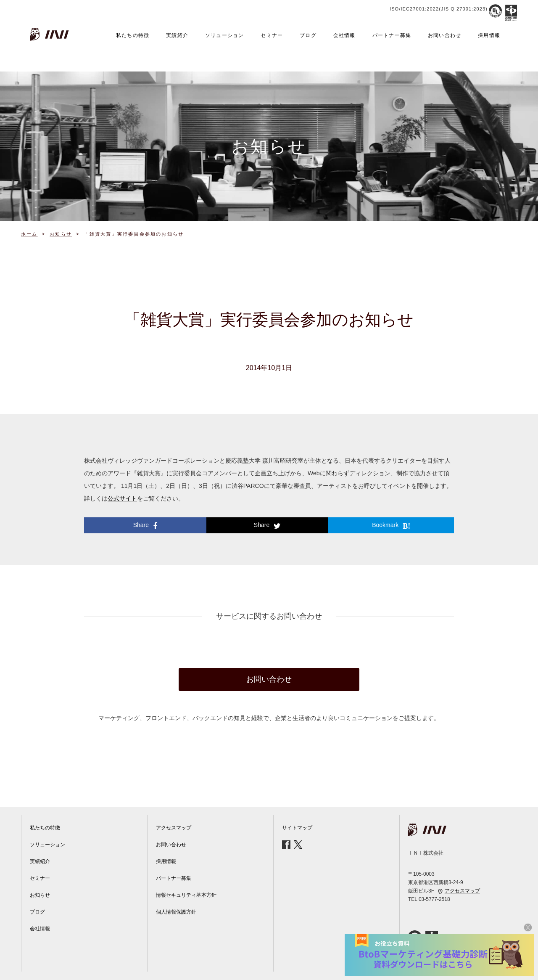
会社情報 (344, 35)
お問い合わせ (444, 35)
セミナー (272, 35)
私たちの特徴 (133, 35)
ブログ (308, 35)
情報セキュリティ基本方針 (186, 895)
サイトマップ (297, 828)
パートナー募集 (392, 35)
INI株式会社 (50, 34)
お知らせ (40, 895)
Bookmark (391, 526)
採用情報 (489, 35)
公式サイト (122, 498)
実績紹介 (177, 35)
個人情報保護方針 (176, 912)
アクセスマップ (174, 828)
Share (145, 526)
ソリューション (224, 35)
